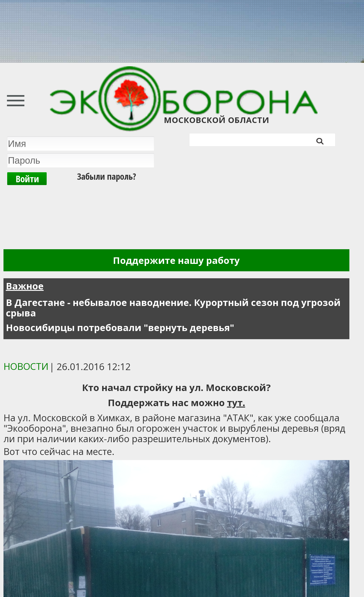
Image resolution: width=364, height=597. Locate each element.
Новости (26, 366)
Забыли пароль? (107, 176)
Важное (25, 286)
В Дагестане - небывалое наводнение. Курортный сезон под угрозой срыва (173, 308)
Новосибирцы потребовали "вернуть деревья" (120, 327)
